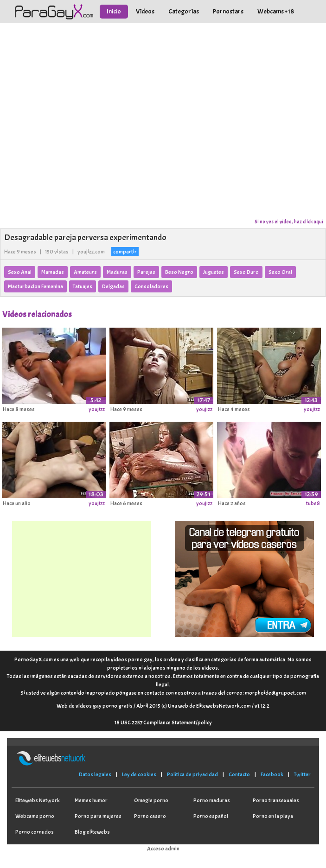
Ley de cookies (139, 774)
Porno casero (150, 816)
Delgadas (113, 286)
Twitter (302, 774)
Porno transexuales (276, 800)
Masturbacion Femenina (35, 286)
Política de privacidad (192, 774)
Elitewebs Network (38, 800)
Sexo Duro (246, 272)
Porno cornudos (35, 832)
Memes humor (91, 800)
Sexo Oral (280, 272)
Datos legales (95, 774)
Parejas (146, 272)
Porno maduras (212, 800)
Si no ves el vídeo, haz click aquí (289, 222)
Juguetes (214, 272)
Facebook (272, 774)
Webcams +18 (276, 11)
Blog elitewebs (92, 832)
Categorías (184, 11)
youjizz (97, 409)
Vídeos (145, 11)
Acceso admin (163, 849)
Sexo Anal (20, 272)
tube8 (313, 503)
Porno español (211, 816)
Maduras (117, 272)
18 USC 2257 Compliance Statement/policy (163, 722)
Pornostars (228, 11)
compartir (125, 252)
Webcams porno (35, 816)
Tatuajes (83, 286)
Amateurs (85, 272)
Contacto (239, 774)
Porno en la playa (273, 816)
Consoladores (151, 286)
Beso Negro (179, 272)
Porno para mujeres (98, 816)
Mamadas (53, 272)
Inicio (114, 11)
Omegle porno (151, 800)
